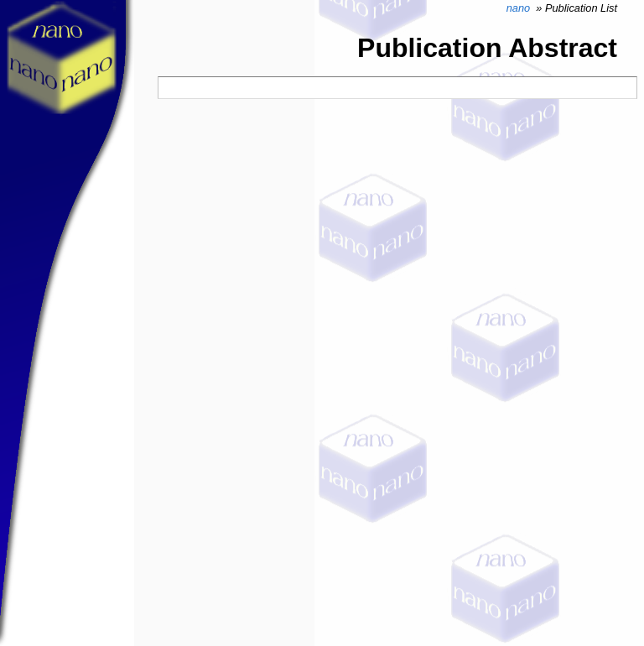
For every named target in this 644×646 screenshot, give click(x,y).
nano (518, 8)
